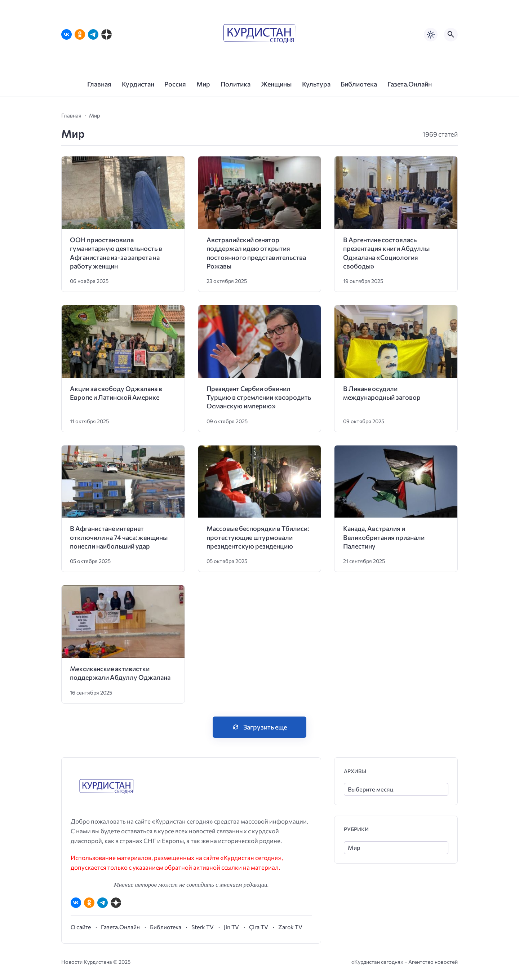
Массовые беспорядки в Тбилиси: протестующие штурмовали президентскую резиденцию (258, 537)
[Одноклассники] (80, 34)
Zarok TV (290, 927)
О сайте (81, 927)
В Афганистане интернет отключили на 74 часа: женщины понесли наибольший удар (119, 537)
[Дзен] (107, 34)
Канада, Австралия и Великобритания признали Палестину (384, 537)
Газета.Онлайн (120, 927)
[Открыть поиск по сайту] (451, 35)
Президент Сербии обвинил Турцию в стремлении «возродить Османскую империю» (259, 397)
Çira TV (259, 927)
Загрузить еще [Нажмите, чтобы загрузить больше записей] (265, 727)
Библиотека (166, 927)
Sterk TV (203, 927)
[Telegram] (93, 34)
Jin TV (231, 927)
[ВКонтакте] (66, 34)
